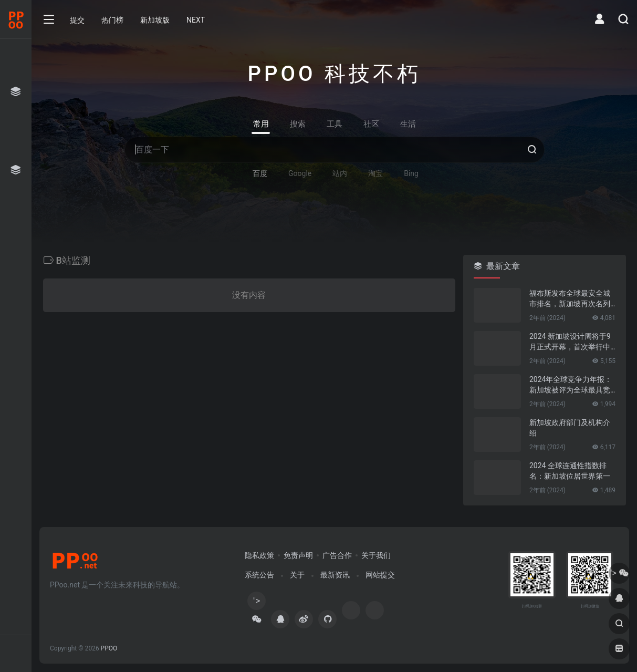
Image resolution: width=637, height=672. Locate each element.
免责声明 (298, 555)
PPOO (109, 648)
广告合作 (337, 555)
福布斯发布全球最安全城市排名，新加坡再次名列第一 (570, 299)
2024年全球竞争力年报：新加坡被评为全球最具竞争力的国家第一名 (571, 385)
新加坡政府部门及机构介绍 (570, 428)
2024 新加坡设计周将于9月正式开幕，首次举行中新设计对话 (570, 342)
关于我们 (376, 555)
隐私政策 (259, 555)
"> (257, 603)
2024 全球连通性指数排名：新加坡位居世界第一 (570, 471)
